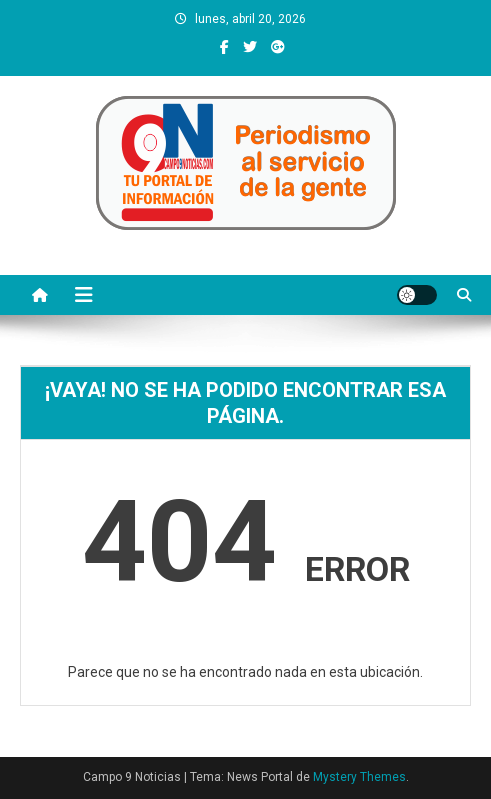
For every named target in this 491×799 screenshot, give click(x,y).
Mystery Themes (359, 777)
